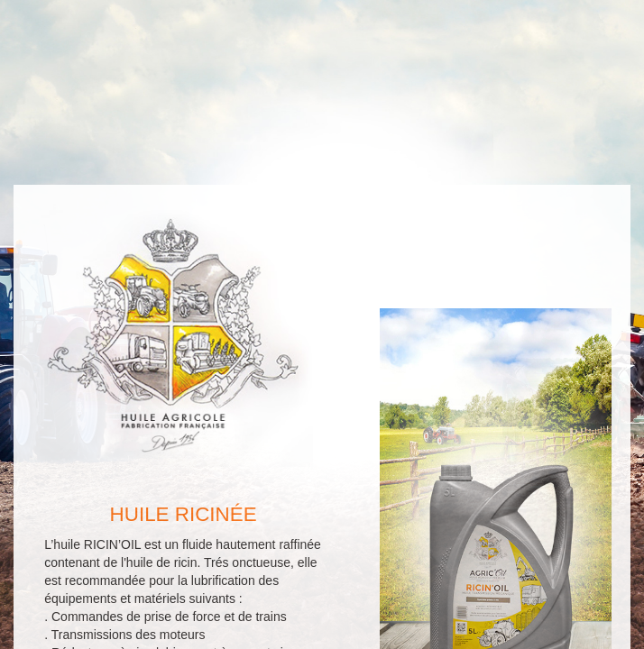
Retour (204, 544)
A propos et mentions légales (261, 635)
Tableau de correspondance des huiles (452, 635)
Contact (415, 544)
